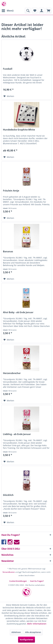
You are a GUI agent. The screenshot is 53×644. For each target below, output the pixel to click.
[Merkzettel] (35, 11)
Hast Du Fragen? (37, 581)
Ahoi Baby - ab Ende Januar (18, 312)
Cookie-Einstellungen (18, 581)
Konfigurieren (26, 640)
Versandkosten (9, 572)
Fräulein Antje (11, 191)
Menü (8, 10)
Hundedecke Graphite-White (19, 130)
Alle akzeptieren (33, 632)
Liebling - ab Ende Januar (17, 434)
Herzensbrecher (12, 373)
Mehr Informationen (37, 624)
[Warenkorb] (48, 11)
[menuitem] (7, 11)
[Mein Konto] (42, 11)
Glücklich (8, 495)
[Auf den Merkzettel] (9, 96)
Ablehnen (16, 632)
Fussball (8, 69)
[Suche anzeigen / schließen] (28, 11)
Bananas (8, 252)
